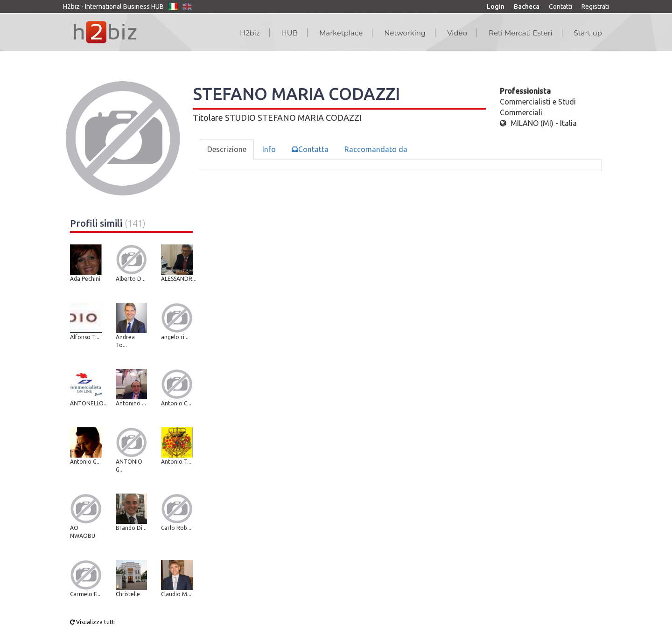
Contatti (560, 7)
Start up (588, 33)
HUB (290, 33)
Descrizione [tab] (227, 149)
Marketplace (341, 33)
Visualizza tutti (93, 622)
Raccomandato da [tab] (376, 149)
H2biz (250, 33)
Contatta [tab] (310, 149)
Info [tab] (269, 149)
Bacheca (527, 7)
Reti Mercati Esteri (521, 33)
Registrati (595, 7)
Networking (405, 33)
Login (496, 7)
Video (457, 33)
